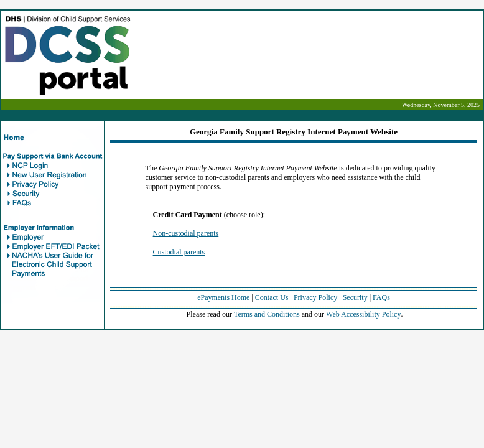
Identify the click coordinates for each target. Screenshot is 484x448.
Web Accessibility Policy (363, 314)
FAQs (381, 297)
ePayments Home (223, 297)
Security (355, 297)
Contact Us (272, 297)
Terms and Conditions (267, 314)
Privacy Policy (315, 297)
